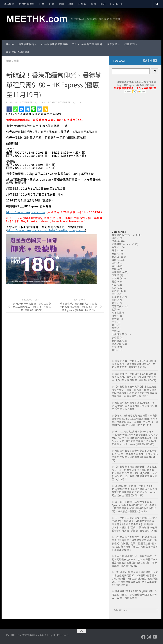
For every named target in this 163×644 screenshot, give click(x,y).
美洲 (114, 294)
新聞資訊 (117, 340)
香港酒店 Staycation (124, 235)
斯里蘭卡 (117, 297)
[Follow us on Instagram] (150, 60)
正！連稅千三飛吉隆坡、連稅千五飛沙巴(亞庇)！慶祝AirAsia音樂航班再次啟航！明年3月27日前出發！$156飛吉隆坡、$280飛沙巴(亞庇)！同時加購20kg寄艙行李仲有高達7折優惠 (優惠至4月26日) (134, 524)
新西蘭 (115, 291)
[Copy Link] (46, 109)
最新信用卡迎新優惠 (18, 52)
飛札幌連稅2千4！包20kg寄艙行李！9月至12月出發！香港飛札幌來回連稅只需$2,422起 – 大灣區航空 (134, 594)
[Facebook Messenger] (21, 109)
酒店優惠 (9, 4)
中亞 (114, 322)
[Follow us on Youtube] (155, 60)
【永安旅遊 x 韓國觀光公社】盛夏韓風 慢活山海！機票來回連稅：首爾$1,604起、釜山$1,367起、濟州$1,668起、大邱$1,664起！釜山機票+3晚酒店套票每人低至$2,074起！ (134, 473)
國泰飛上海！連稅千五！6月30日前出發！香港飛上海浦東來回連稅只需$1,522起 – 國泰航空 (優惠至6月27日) (134, 364)
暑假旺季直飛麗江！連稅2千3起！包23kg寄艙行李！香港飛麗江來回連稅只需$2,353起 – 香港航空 (134, 406)
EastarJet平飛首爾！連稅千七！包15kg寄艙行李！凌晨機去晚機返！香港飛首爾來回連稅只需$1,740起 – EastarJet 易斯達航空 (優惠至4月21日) (134, 491)
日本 (42, 4)
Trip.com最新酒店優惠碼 (87, 44)
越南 (114, 281)
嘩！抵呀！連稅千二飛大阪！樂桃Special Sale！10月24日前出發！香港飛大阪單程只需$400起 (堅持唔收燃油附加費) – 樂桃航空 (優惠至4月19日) (134, 507)
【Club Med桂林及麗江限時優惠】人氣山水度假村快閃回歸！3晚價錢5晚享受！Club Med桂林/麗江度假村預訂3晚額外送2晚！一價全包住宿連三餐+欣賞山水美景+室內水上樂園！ (135, 578)
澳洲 (93, 4)
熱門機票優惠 (27, 4)
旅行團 (115, 337)
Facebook (117, 4)
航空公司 (130, 44)
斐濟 (114, 309)
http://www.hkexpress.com (26, 212)
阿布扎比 (117, 313)
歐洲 (103, 4)
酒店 (114, 238)
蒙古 (114, 328)
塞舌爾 (115, 319)
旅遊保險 (117, 344)
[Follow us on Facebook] (145, 60)
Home (10, 44)
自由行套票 (118, 334)
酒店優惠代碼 (26, 44)
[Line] (33, 109)
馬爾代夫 (117, 306)
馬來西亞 (117, 272)
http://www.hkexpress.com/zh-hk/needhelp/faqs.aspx (46, 230)
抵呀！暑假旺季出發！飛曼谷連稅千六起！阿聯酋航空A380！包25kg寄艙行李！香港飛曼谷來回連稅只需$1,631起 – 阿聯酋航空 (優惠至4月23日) (135, 561)
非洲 (114, 325)
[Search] (155, 71)
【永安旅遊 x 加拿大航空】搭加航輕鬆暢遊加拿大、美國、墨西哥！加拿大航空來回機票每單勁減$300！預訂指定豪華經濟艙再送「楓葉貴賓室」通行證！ (134, 391)
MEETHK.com (37, 19)
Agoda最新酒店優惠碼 (54, 44)
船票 (114, 347)
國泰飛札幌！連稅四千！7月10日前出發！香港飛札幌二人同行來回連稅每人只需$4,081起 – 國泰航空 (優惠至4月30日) (134, 377)
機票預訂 (112, 44)
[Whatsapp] (15, 109)
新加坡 (82, 4)
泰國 (61, 4)
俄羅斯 (115, 275)
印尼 (114, 288)
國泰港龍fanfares (122, 244)
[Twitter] (40, 109)
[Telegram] (27, 109)
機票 (9, 61)
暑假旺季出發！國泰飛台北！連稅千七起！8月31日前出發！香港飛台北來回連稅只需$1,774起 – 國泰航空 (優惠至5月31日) (135, 455)
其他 (114, 350)
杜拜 (114, 300)
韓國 (71, 4)
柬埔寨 (115, 278)
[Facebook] (9, 109)
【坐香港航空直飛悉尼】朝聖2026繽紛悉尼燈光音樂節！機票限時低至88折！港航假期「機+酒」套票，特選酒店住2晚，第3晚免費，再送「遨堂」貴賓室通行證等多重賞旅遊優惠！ (135, 543)
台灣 (52, 4)
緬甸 (17, 61)
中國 (114, 269)
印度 (114, 285)
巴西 (114, 331)
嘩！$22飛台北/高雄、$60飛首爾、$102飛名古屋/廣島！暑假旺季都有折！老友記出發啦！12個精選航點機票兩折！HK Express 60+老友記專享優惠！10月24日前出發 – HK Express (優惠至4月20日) (135, 438)
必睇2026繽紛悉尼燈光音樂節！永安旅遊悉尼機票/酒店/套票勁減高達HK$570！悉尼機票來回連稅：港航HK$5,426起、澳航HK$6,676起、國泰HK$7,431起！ (135, 420)
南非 (114, 303)
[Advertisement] (135, 158)
